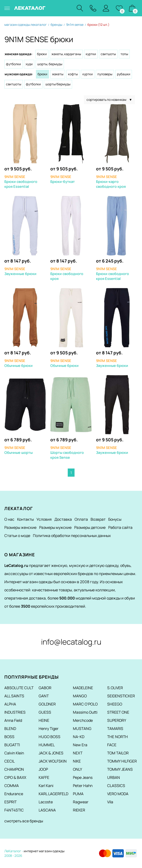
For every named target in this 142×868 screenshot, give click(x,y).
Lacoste (46, 802)
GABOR (45, 688)
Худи (29, 64)
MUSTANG (82, 728)
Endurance (14, 794)
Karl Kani (46, 786)
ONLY (78, 769)
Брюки (42, 54)
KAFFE (44, 777)
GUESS (45, 712)
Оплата (81, 519)
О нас (9, 519)
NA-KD (79, 737)
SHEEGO (115, 704)
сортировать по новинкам (109, 100)
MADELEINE (83, 688)
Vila (110, 802)
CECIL (10, 761)
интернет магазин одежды (44, 851)
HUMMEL (47, 745)
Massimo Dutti (85, 712)
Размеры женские (20, 527)
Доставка (63, 519)
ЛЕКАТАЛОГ (30, 8)
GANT (44, 696)
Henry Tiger (49, 728)
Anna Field (13, 720)
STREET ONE (118, 712)
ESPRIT (10, 802)
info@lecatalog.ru (71, 642)
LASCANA (47, 810)
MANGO (80, 696)
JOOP (43, 769)
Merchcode (83, 720)
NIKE (77, 761)
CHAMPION (14, 769)
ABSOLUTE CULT (19, 688)
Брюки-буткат (63, 179)
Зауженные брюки (20, 271)
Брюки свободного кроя (67, 274)
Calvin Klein (14, 753)
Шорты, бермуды (50, 64)
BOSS (9, 737)
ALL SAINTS (14, 696)
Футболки (13, 64)
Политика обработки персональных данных (72, 536)
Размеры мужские (55, 527)
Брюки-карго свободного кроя (111, 182)
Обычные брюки (18, 363)
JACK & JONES (51, 753)
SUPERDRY (117, 720)
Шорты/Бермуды (58, 84)
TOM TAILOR (118, 753)
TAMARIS (115, 728)
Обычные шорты (18, 450)
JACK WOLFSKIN (53, 761)
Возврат (98, 519)
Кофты (73, 74)
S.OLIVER (115, 688)
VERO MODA (118, 794)
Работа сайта (120, 527)
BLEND (10, 728)
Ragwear (81, 802)
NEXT (78, 753)
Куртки (91, 54)
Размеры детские (90, 527)
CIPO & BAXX (15, 777)
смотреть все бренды (24, 821)
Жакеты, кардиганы (66, 54)
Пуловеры (105, 74)
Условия (44, 519)
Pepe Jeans (83, 777)
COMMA (12, 786)
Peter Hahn (83, 786)
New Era (80, 745)
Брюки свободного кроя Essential (21, 182)
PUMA (78, 794)
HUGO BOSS (50, 737)
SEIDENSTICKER (121, 696)
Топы (124, 54)
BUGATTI (12, 745)
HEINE (44, 720)
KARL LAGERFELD (53, 794)
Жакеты (58, 74)
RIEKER (79, 810)
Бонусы (115, 519)
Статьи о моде (17, 536)
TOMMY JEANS (120, 769)
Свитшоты (108, 54)
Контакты (25, 519)
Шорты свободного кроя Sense (67, 452)
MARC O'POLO (85, 704)
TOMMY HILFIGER (122, 761)
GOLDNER (47, 704)
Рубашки (124, 74)
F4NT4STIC (14, 810)
